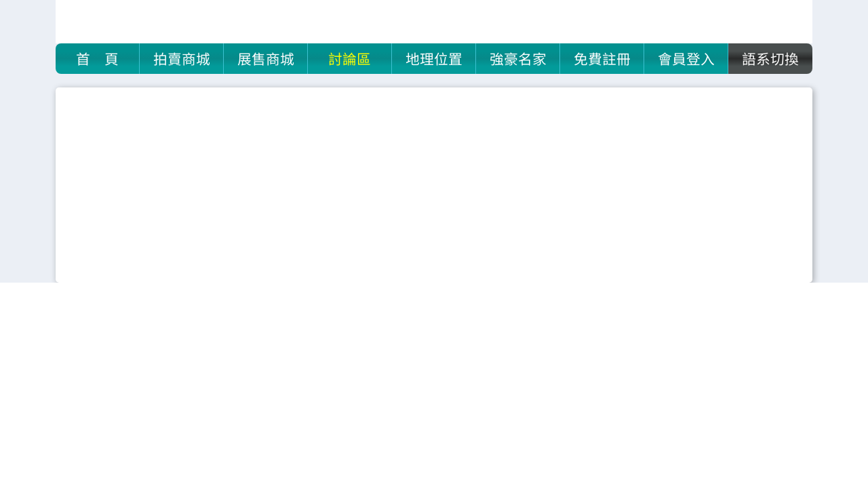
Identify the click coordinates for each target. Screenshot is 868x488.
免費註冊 (602, 58)
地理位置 (434, 58)
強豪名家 (518, 58)
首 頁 (97, 58)
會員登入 (686, 58)
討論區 (350, 58)
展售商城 (266, 58)
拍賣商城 (182, 58)
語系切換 (770, 58)
